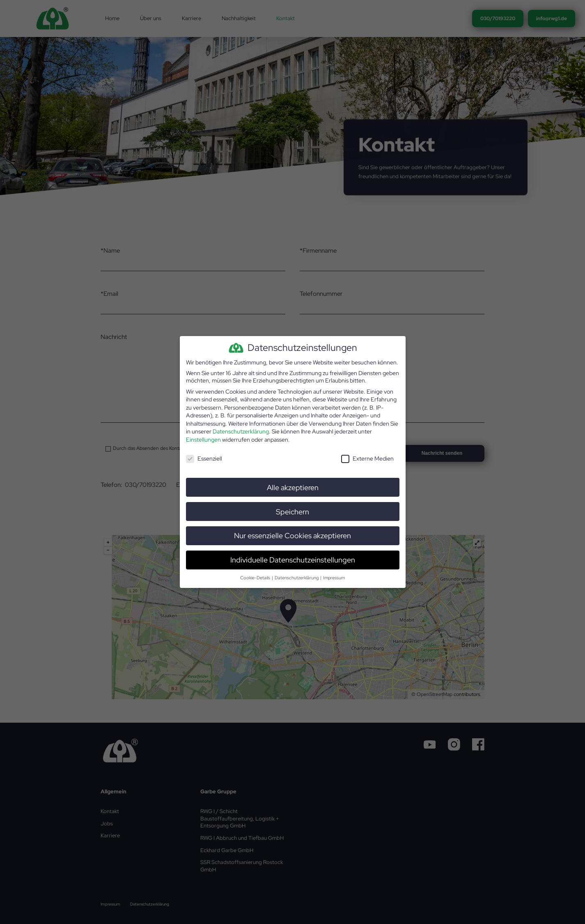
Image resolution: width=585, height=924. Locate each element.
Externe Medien (367, 458)
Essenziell (204, 458)
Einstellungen (203, 439)
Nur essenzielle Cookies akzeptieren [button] (292, 536)
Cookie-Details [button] (256, 577)
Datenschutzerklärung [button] (297, 577)
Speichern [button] (292, 511)
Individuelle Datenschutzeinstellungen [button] (293, 560)
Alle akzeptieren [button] (293, 487)
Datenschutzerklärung (241, 431)
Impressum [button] (334, 577)
